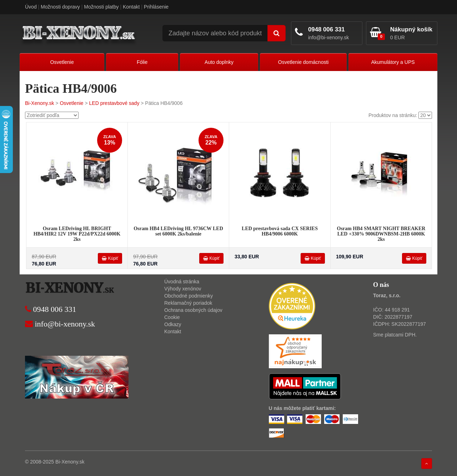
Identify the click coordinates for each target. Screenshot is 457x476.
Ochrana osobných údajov (193, 310)
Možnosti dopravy (60, 7)
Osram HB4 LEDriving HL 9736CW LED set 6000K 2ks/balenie (178, 231)
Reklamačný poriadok (188, 303)
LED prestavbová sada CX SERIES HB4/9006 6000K (280, 231)
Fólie (142, 62)
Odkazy (173, 324)
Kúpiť (110, 258)
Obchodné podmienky (189, 296)
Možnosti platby (101, 7)
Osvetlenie (62, 62)
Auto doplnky (219, 62)
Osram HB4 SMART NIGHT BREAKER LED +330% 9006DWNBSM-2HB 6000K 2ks (381, 234)
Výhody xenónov (183, 289)
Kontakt (131, 7)
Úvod (31, 7)
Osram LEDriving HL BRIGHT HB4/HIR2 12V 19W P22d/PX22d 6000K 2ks (77, 234)
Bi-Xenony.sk (39, 103)
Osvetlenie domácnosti (303, 62)
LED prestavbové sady (114, 103)
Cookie (172, 317)
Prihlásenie (156, 7)
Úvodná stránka (182, 282)
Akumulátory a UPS (393, 62)
